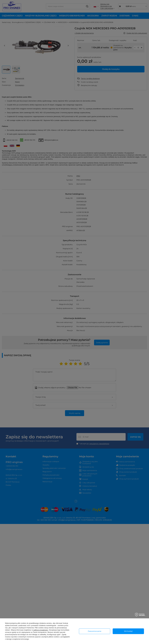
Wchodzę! (128, 631)
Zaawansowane (94, 631)
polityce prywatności (41, 630)
